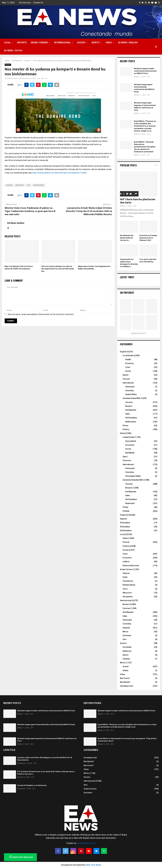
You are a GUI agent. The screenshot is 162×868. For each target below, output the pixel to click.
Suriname (127, 635)
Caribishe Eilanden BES (133, 480)
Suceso (81, 43)
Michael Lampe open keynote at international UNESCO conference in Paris (145, 106)
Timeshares (128, 581)
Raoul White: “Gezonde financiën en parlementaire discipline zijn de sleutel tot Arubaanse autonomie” (145, 147)
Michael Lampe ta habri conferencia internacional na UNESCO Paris (145, 71)
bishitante (20, 185)
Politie (125, 507)
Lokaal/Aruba (128, 437)
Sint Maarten (131, 410)
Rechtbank (130, 453)
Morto (96, 43)
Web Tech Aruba (94, 865)
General (126, 573)
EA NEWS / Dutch (13, 51)
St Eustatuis (125, 523)
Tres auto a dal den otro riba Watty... (148, 260)
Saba (127, 414)
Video (109, 43)
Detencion (127, 651)
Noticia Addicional (131, 566)
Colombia (130, 391)
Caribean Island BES (131, 398)
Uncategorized (126, 686)
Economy (129, 363)
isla (28, 185)
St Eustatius (125, 527)
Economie (130, 445)
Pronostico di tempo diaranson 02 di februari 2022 (148, 238)
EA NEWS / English (128, 43)
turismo (9, 185)
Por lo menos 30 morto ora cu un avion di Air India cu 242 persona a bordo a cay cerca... (46, 773)
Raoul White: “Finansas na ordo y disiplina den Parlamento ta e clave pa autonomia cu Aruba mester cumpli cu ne (145, 126)
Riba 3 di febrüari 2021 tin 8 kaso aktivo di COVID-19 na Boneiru (19, 268)
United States (131, 394)
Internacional (62, 43)
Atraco (126, 655)
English (123, 352)
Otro (125, 639)
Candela (126, 659)
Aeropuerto (128, 597)
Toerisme (127, 460)
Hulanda (126, 628)
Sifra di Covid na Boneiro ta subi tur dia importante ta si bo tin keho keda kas (58, 269)
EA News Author (13, 78)
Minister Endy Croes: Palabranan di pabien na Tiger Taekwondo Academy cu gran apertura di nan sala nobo (30, 211)
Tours (125, 589)
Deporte (22, 43)
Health (128, 359)
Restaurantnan (129, 585)
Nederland (130, 503)
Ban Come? (125, 678)
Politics (126, 429)
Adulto (125, 670)
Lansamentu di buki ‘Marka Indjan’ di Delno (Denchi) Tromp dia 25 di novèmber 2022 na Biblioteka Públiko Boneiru (89, 211)
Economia (127, 558)
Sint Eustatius (131, 418)
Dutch (122, 433)
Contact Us (38, 3)
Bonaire (8, 65)
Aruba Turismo (39, 43)
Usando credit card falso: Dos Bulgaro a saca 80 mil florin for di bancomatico (45, 759)
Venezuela (130, 387)
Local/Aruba (128, 355)
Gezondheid (131, 441)
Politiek (126, 511)
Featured (124, 515)
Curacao (129, 402)
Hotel (125, 577)
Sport (125, 457)
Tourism (126, 379)
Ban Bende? (125, 682)
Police (125, 426)
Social (128, 371)
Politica (126, 546)
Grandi (126, 666)
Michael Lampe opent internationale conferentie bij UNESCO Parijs (144, 88)
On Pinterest (127, 293)
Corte (125, 554)
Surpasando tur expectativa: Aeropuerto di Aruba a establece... (129, 263)
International (128, 383)
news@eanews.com (86, 843)
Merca (125, 632)
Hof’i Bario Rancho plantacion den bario (138, 201)
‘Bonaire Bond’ (39, 185)
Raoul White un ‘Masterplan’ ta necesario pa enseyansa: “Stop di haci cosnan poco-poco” (127, 740)
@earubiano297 (139, 333)
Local (7, 43)
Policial (126, 542)
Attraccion (127, 593)
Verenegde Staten (133, 476)
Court (128, 367)
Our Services (25, 3)
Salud (125, 538)
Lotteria (126, 562)
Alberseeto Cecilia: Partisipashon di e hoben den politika (94, 268)
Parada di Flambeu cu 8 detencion (32, 785)
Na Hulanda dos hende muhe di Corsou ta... (127, 238)
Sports (126, 375)
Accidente (127, 647)
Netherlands (131, 422)
